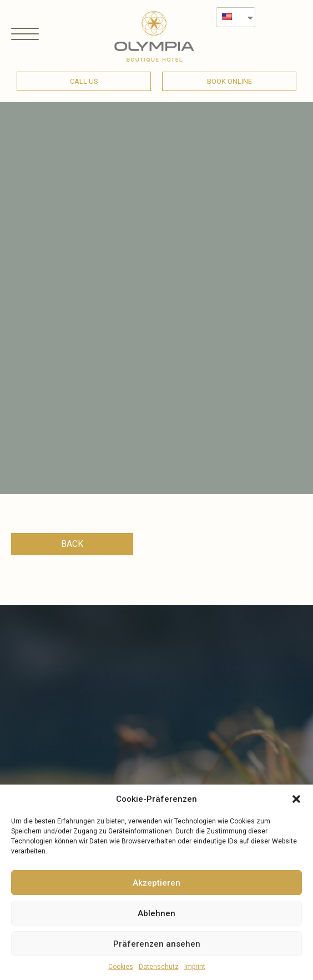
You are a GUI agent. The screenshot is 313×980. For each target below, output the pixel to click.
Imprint (195, 967)
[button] (296, 799)
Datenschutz (159, 967)
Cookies (121, 967)
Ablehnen (156, 913)
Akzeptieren (156, 883)
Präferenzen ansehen (157, 944)
